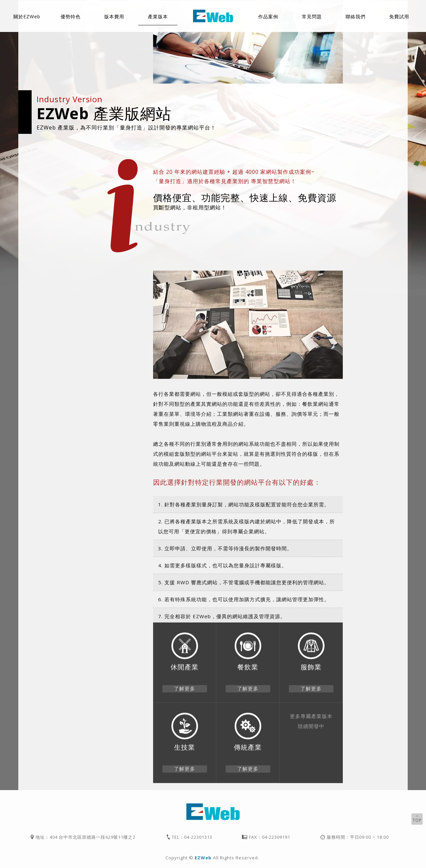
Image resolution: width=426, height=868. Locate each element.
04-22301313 (198, 837)
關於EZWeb (27, 16)
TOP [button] (417, 819)
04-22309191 (276, 837)
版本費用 (114, 16)
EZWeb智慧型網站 (213, 16)
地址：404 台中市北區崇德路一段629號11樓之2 (86, 837)
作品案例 (268, 16)
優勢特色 (71, 16)
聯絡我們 (355, 16)
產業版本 (158, 16)
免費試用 (399, 16)
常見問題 (312, 16)
